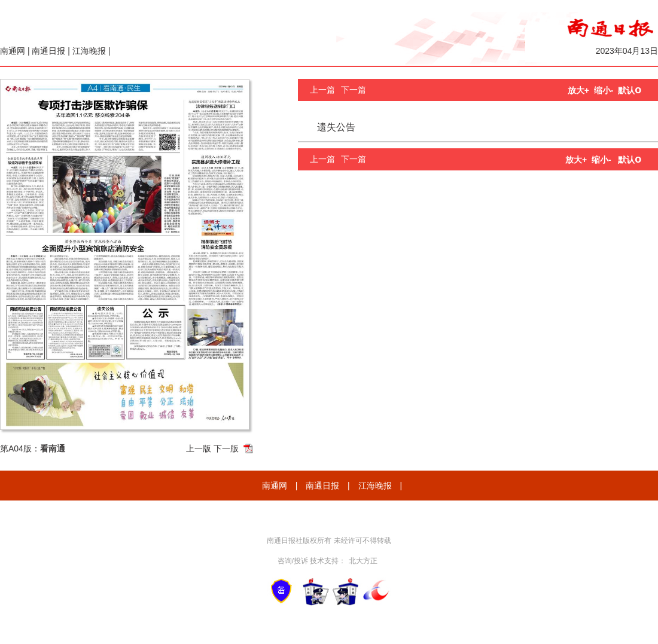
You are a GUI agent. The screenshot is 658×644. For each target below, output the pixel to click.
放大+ (578, 90)
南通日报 (48, 51)
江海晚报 (89, 51)
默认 (630, 90)
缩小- (604, 90)
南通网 (13, 51)
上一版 (199, 448)
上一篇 (322, 90)
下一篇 (354, 90)
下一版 (226, 448)
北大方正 (363, 561)
